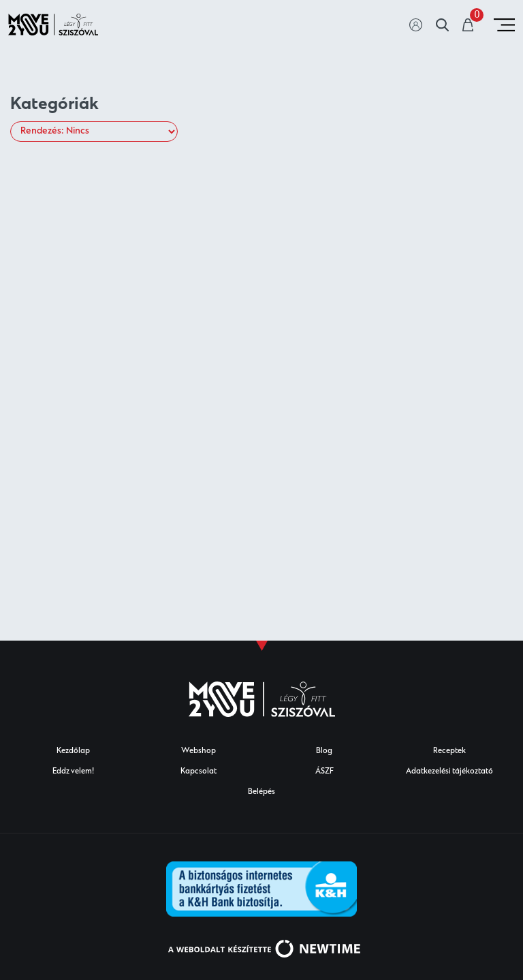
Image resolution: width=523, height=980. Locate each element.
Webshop (199, 751)
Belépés (261, 792)
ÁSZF (324, 772)
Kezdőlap (73, 751)
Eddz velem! (73, 772)
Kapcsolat (199, 772)
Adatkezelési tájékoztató (449, 772)
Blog (324, 751)
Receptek (449, 751)
